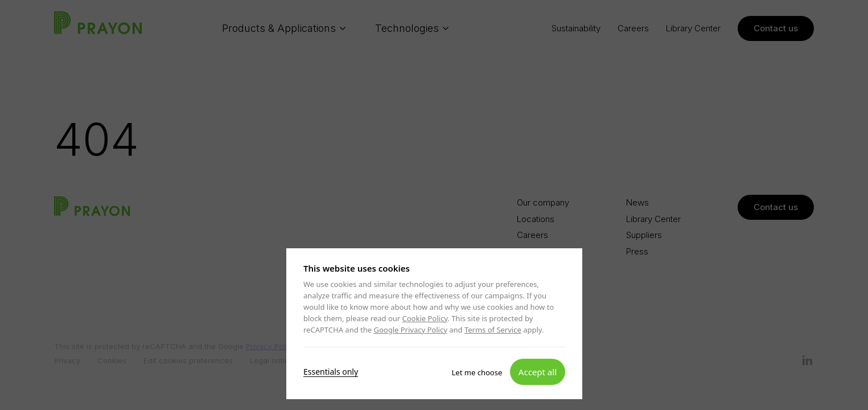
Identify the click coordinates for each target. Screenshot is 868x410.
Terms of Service (492, 330)
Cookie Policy (425, 318)
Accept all (537, 371)
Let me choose (477, 372)
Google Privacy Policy (410, 330)
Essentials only (331, 371)
